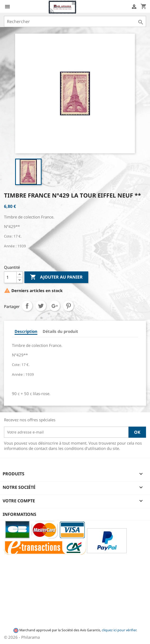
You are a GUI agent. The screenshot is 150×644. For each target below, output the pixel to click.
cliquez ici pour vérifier (119, 630)
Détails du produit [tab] (60, 331)
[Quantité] (10, 277)
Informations (19, 514)
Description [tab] (26, 331)
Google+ (55, 306)
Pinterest (68, 306)
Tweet (41, 306)
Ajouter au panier (56, 277)
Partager (27, 306)
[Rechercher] (75, 21)
